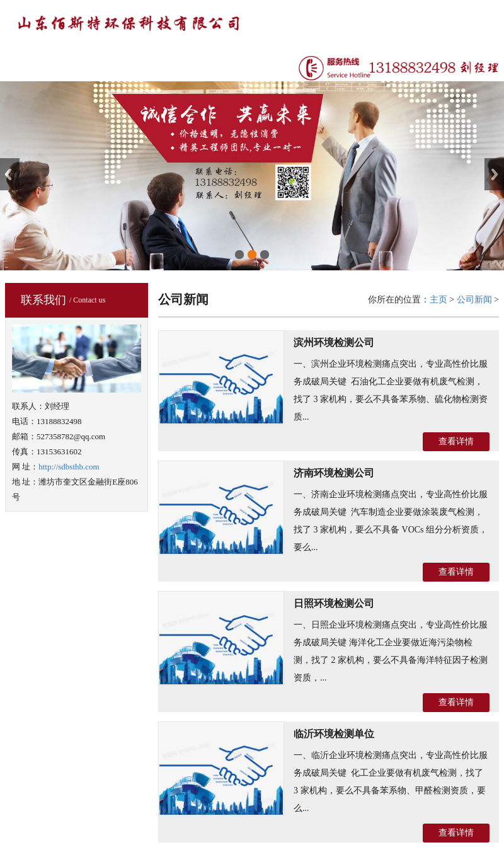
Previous (10, 174)
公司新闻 (474, 300)
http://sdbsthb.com (69, 467)
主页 (438, 300)
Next (494, 174)
